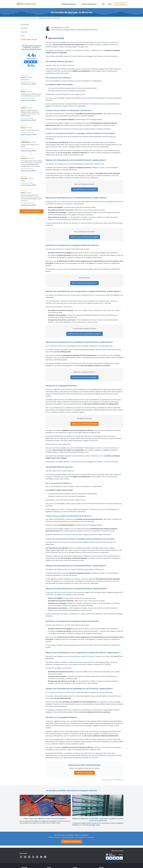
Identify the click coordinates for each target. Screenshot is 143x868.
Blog (110, 4)
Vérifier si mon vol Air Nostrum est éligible (84, 237)
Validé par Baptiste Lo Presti (60, 27)
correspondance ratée (75, 303)
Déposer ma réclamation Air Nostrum (84, 424)
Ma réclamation (120, 4)
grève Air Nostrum (58, 249)
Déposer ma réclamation (84, 773)
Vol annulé (24, 32)
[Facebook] (21, 857)
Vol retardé (24, 28)
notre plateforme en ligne (63, 433)
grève (54, 269)
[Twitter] (25, 857)
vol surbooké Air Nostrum (56, 346)
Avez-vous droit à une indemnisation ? (84, 283)
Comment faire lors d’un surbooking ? (84, 377)
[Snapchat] (37, 857)
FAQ (103, 4)
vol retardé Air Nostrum (66, 202)
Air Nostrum (49, 389)
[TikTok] (33, 857)
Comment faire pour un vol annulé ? (84, 189)
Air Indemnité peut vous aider (98, 104)
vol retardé (104, 42)
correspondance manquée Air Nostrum (82, 295)
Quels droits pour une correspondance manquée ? (84, 334)
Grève (23, 36)
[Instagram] (29, 857)
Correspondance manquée (29, 39)
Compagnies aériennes (31, 18)
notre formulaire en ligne (68, 129)
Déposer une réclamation (32, 211)
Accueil (22, 18)
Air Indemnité (74, 56)
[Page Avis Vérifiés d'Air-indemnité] (31, 60)
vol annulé (111, 42)
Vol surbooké (25, 24)
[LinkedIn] (45, 857)
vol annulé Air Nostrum (67, 65)
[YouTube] (41, 857)
